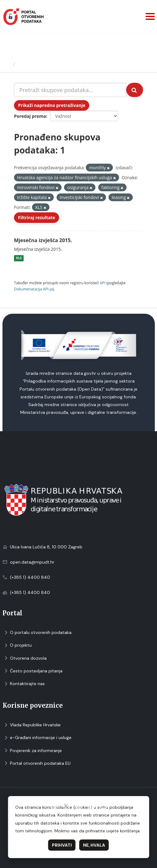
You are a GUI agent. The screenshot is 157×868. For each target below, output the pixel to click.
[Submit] (135, 90)
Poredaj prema (30, 116)
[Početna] (7, 64)
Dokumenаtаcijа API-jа (33, 289)
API (103, 283)
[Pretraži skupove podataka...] (70, 90)
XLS (19, 258)
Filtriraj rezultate (37, 217)
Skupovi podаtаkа (43, 64)
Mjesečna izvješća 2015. (43, 240)
